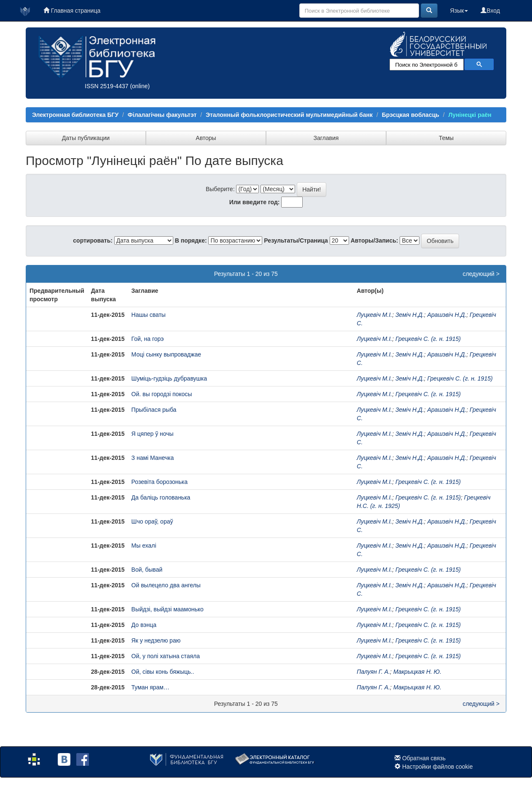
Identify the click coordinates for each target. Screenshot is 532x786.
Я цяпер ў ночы (153, 434)
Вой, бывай (147, 570)
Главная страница (72, 11)
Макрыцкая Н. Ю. (417, 672)
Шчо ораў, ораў (152, 521)
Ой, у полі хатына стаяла (166, 656)
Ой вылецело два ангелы (166, 585)
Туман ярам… (150, 687)
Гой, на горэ (148, 339)
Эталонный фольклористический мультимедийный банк (289, 115)
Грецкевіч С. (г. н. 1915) (428, 339)
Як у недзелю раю (156, 640)
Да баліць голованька (161, 497)
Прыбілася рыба (154, 410)
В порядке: (191, 240)
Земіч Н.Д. (410, 315)
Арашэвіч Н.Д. (447, 315)
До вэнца (144, 625)
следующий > (481, 274)
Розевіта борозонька (160, 482)
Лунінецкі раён (470, 115)
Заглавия (326, 138)
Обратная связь (424, 758)
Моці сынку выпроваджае (166, 354)
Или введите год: (255, 202)
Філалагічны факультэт (162, 115)
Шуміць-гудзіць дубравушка (169, 378)
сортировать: (93, 240)
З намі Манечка (153, 458)
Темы (446, 138)
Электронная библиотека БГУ (75, 115)
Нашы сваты (149, 315)
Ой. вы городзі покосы (162, 394)
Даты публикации (86, 138)
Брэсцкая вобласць (411, 115)
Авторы (206, 138)
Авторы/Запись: (375, 240)
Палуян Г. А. (373, 672)
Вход (490, 11)
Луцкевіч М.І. (374, 315)
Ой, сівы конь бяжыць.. (163, 672)
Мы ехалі (144, 546)
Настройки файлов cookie (438, 767)
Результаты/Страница (296, 240)
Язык (459, 11)
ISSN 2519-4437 (107, 86)
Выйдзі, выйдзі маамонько (168, 609)
